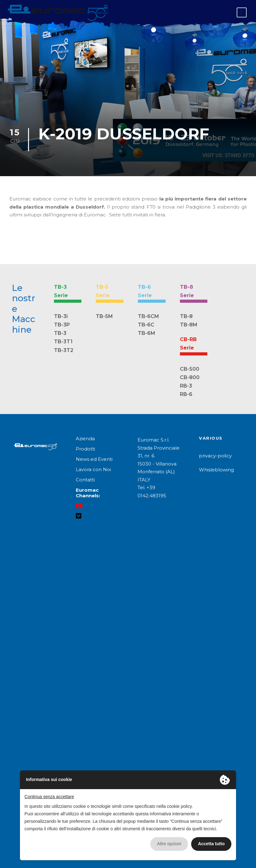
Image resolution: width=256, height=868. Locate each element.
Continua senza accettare (49, 797)
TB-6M (147, 333)
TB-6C (146, 325)
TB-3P (62, 325)
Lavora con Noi (93, 469)
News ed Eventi (94, 459)
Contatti (85, 480)
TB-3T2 (64, 350)
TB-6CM (148, 316)
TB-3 (60, 333)
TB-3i (61, 316)
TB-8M (189, 325)
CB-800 (190, 377)
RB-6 (186, 394)
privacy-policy (215, 456)
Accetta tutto (211, 844)
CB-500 (190, 369)
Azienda (85, 439)
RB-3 (186, 386)
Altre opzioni (169, 844)
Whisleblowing (216, 470)
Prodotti (85, 449)
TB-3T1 (63, 342)
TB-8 (186, 316)
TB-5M (104, 316)
